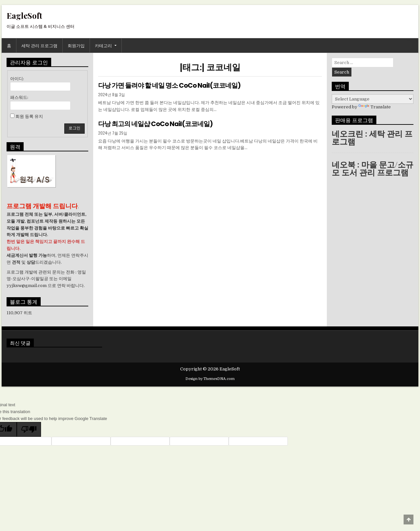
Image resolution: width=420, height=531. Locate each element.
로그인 (74, 128)
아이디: (17, 79)
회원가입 (76, 45)
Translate (375, 107)
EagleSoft (24, 15)
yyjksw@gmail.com (27, 286)
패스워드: (19, 97)
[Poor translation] (29, 429)
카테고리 (103, 45)
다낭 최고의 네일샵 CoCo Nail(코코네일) (155, 124)
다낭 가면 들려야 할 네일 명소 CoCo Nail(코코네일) (169, 85)
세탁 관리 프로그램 (39, 45)
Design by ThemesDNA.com (210, 379)
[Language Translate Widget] (373, 99)
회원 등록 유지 (29, 116)
